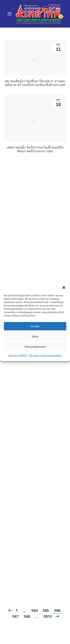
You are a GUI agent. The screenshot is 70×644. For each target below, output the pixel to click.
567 (15, 616)
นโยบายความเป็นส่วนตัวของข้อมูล (45, 355)
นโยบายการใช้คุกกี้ (17, 355)
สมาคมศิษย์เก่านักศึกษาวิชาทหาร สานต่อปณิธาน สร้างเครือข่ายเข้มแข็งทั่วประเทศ (35, 83)
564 (34, 610)
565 (46, 610)
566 (57, 610)
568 (27, 616)
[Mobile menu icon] (10, 14)
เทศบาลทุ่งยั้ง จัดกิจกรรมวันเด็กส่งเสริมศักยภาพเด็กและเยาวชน (35, 149)
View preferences (35, 347)
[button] (64, 288)
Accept (35, 326)
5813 (48, 616)
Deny (35, 336)
